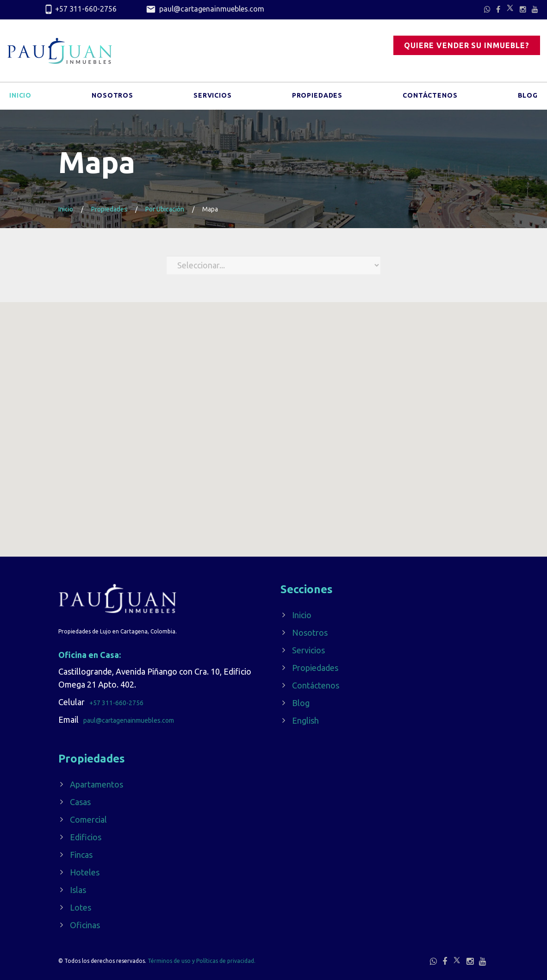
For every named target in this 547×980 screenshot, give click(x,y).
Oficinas (85, 925)
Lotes (81, 907)
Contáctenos (430, 97)
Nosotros (112, 97)
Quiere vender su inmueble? (467, 45)
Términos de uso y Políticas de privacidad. (202, 961)
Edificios (86, 837)
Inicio (20, 97)
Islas (78, 890)
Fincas (81, 855)
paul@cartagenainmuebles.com (205, 10)
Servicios (213, 97)
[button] (276, 514)
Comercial (88, 819)
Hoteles (85, 872)
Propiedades (317, 97)
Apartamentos (96, 784)
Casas (80, 802)
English (305, 720)
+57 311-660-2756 (80, 10)
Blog (528, 97)
